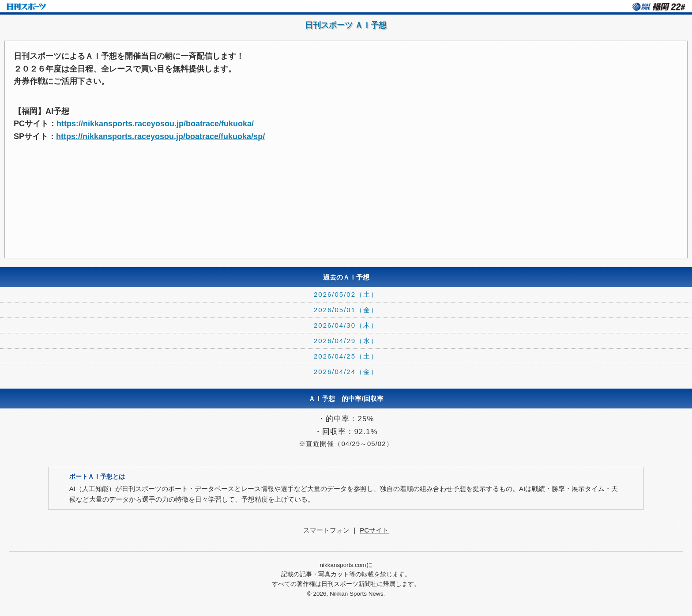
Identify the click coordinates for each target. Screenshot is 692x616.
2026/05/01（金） (346, 310)
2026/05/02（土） (346, 294)
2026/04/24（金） (346, 372)
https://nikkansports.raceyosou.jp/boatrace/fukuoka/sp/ (160, 136)
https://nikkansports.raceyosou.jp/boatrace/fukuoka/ (155, 124)
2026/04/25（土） (346, 356)
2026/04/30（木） (346, 325)
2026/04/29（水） (346, 341)
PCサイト (374, 530)
